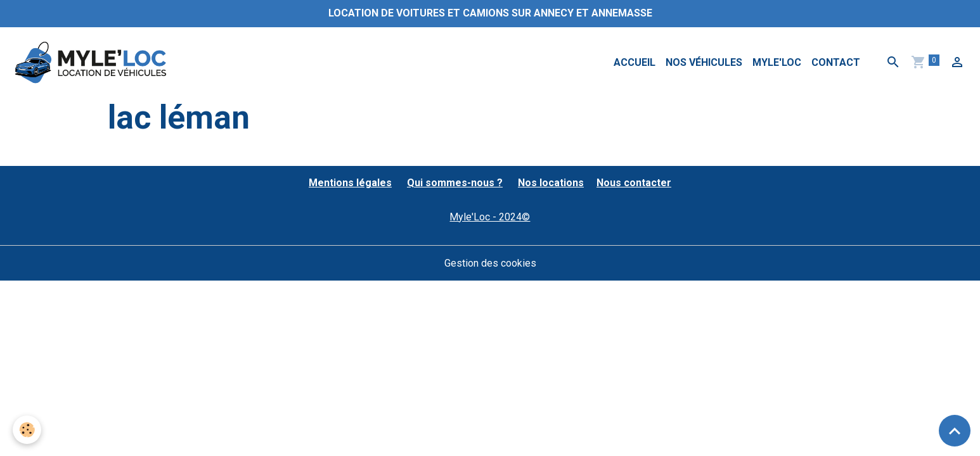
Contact (836, 62)
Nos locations (551, 183)
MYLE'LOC (777, 62)
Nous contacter (634, 183)
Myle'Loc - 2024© (490, 217)
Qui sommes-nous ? (455, 183)
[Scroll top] (955, 431)
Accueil (635, 62)
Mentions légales (350, 183)
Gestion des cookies (490, 263)
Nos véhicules (704, 62)
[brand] (93, 63)
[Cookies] (27, 430)
